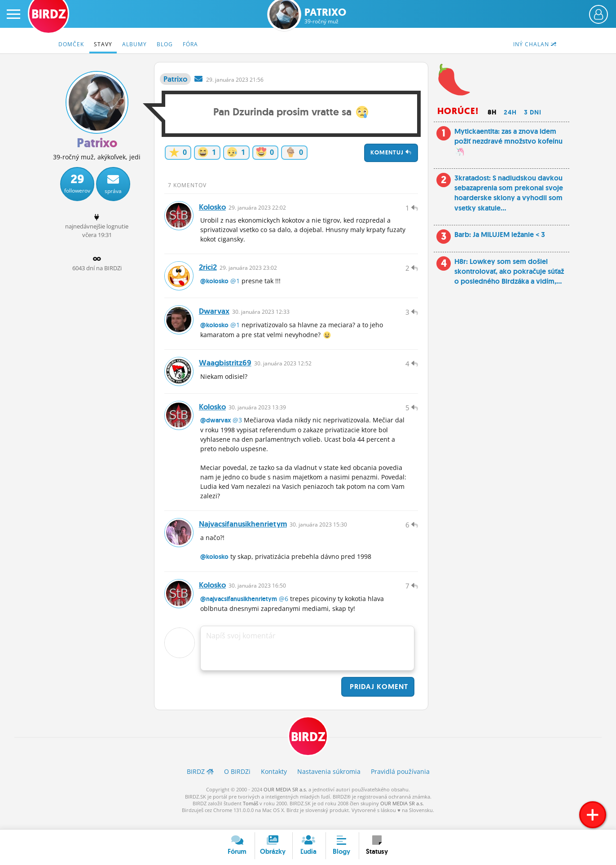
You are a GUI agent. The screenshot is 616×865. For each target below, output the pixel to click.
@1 (235, 284)
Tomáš (251, 814)
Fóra (190, 44)
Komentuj (391, 152)
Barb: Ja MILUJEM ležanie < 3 (500, 235)
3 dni (533, 112)
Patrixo (325, 16)
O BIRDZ (237, 783)
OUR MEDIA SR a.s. (285, 801)
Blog (165, 44)
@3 (237, 428)
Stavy (103, 44)
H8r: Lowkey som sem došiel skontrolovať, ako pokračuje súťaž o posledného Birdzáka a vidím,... (509, 272)
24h (510, 112)
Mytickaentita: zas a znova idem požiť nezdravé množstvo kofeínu (508, 141)
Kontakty (274, 783)
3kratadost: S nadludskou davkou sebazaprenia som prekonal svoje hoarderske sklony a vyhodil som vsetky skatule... (509, 193)
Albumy (134, 44)
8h (492, 112)
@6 (284, 609)
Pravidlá (400, 783)
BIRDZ (308, 748)
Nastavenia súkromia (329, 783)
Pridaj (378, 697)
